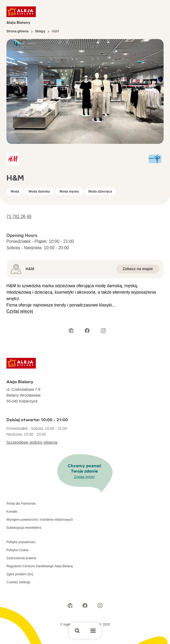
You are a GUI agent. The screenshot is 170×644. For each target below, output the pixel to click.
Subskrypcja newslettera (24, 528)
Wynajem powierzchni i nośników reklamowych (40, 520)
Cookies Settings (18, 582)
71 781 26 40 (19, 216)
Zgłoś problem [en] (20, 574)
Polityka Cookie (18, 550)
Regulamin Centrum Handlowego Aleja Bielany (40, 566)
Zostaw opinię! (84, 477)
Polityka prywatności (21, 542)
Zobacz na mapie (138, 269)
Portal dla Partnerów (21, 504)
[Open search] (77, 631)
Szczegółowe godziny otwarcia (32, 442)
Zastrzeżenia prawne (21, 558)
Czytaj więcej (20, 311)
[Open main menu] (93, 631)
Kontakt (12, 512)
